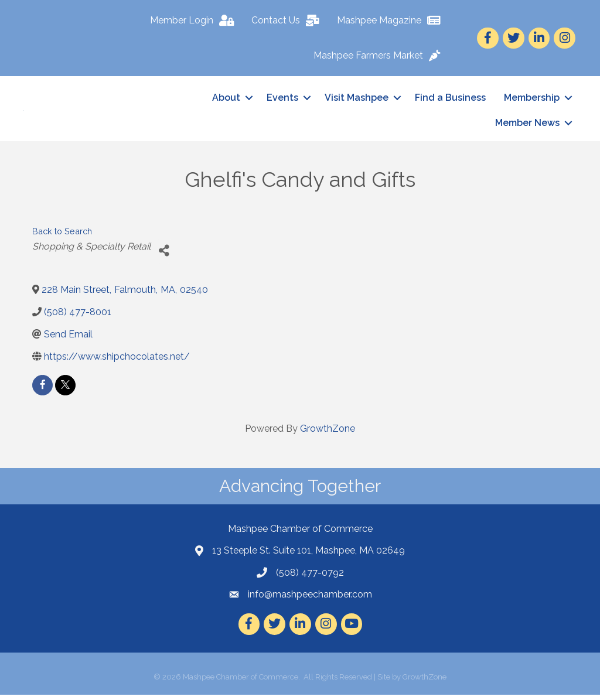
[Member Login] (195, 21)
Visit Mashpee (357, 100)
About (226, 100)
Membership (532, 100)
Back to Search (62, 237)
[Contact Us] (288, 21)
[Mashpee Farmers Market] (380, 56)
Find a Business (450, 100)
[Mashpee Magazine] (392, 21)
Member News (527, 126)
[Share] (164, 257)
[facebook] (42, 390)
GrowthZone (328, 434)
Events (282, 100)
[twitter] (65, 390)
